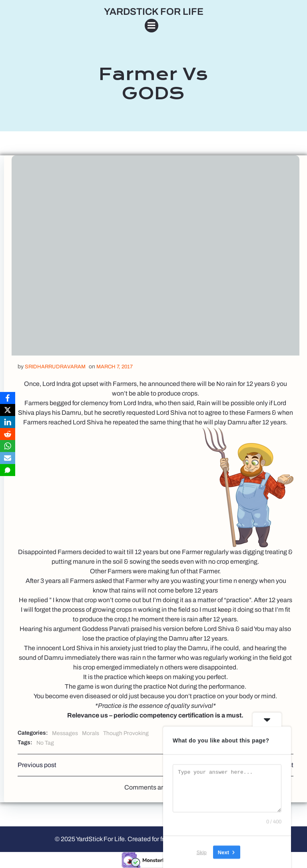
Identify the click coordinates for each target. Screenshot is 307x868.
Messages (65, 733)
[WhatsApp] (8, 446)
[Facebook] (8, 398)
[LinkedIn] (8, 422)
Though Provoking (126, 733)
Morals (91, 733)
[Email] (8, 458)
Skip (202, 852)
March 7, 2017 (115, 367)
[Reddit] (8, 434)
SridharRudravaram (55, 367)
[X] (8, 410)
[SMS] (8, 470)
